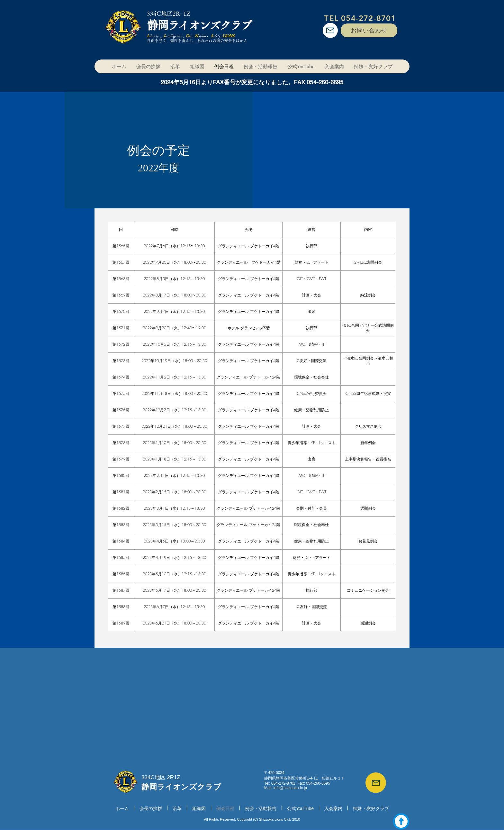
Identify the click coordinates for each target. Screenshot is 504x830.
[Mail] (330, 30)
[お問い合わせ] (369, 30)
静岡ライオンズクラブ (199, 25)
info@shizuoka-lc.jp (290, 788)
